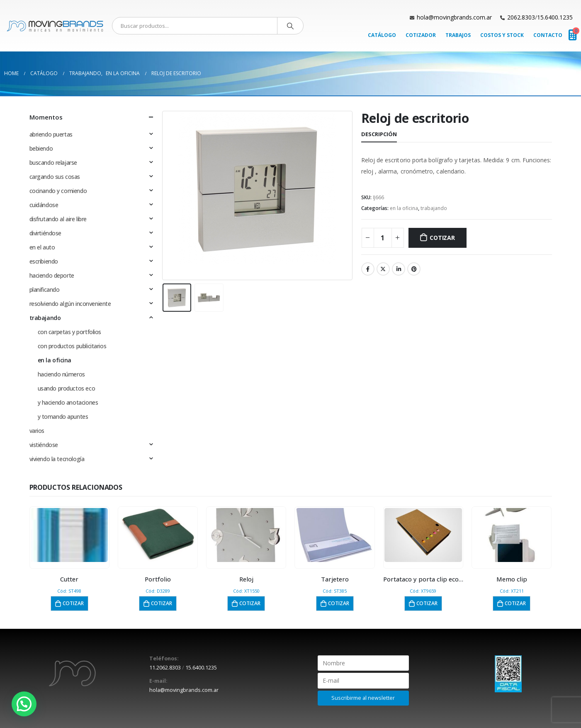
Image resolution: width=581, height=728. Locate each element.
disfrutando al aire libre (58, 219)
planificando (45, 289)
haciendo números (61, 374)
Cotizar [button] (73, 603)
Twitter (383, 269)
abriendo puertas (51, 134)
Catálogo (382, 35)
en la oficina (404, 208)
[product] (69, 535)
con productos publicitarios (72, 346)
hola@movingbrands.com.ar (454, 17)
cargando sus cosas (55, 177)
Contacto (548, 35)
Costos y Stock (502, 35)
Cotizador (421, 35)
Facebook (368, 269)
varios (37, 431)
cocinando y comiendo (58, 191)
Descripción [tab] (379, 134)
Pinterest (414, 269)
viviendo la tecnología (57, 459)
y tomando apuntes (63, 417)
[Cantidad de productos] (383, 238)
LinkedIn (399, 269)
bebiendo (41, 148)
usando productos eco (67, 388)
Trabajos (458, 35)
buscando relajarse (53, 162)
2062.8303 (521, 17)
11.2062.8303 (165, 668)
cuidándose (44, 205)
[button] (24, 704)
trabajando (434, 208)
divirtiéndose (46, 233)
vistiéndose (44, 445)
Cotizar (442, 238)
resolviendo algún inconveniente (70, 304)
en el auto (42, 247)
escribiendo (44, 261)
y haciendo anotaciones (68, 402)
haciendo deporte (52, 275)
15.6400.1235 (555, 17)
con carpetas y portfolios (70, 332)
